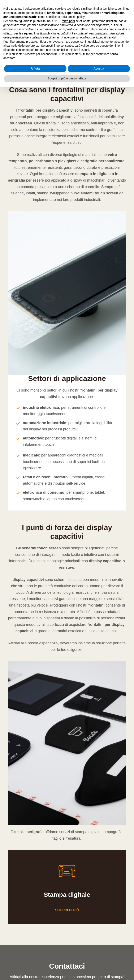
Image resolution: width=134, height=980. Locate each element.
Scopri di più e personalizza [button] (67, 78)
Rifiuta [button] (35, 69)
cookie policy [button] (76, 17)
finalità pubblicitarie (46, 33)
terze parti (68, 21)
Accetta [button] (99, 69)
